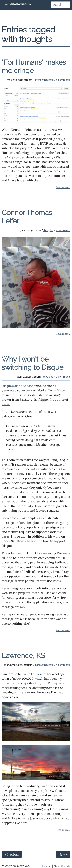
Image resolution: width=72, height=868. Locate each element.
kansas (39, 665)
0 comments (63, 377)
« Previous (12, 854)
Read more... (63, 187)
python (39, 80)
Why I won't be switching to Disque (33, 363)
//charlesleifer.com (18, 4)
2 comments (63, 80)
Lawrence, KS (23, 655)
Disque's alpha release (17, 386)
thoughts (48, 80)
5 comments (63, 665)
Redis (6, 404)
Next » (63, 854)
